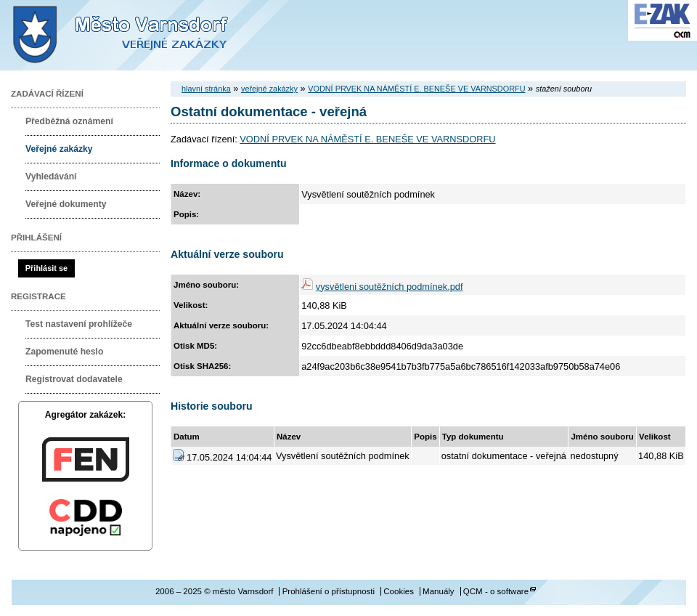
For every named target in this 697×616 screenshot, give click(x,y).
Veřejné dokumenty (66, 204)
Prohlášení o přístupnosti (329, 591)
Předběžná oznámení (69, 121)
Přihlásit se (46, 268)
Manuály (439, 591)
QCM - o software (496, 591)
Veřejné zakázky (59, 149)
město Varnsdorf (145, 35)
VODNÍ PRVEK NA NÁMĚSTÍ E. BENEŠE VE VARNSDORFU (416, 89)
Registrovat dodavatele (74, 379)
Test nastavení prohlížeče (79, 324)
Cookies (399, 591)
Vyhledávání (51, 177)
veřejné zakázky (269, 89)
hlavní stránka (206, 89)
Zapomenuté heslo (64, 352)
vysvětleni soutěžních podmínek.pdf (390, 287)
